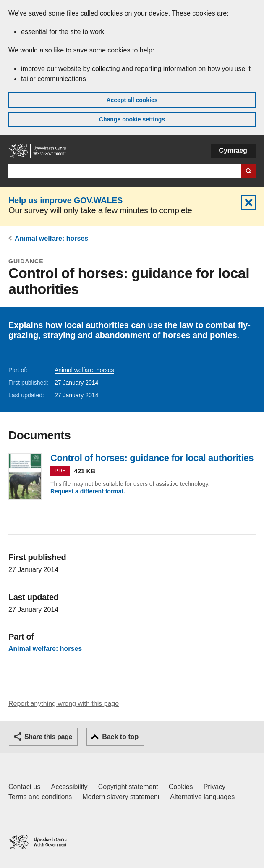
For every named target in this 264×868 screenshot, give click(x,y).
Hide (248, 203)
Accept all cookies (132, 100)
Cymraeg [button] (233, 151)
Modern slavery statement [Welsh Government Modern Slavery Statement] (121, 797)
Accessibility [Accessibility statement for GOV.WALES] (69, 787)
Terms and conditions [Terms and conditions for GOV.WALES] (40, 797)
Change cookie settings (132, 119)
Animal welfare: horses (51, 238)
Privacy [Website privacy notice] (214, 787)
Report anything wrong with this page (64, 704)
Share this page (48, 737)
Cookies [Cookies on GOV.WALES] (181, 787)
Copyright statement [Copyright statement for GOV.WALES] (128, 787)
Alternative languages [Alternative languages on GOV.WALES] (202, 797)
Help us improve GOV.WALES (65, 200)
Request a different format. (88, 491)
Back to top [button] (120, 737)
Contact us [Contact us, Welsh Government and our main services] (24, 787)
